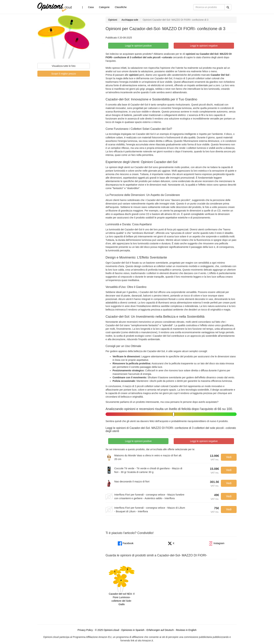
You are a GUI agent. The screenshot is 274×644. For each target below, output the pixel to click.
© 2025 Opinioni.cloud (107, 630)
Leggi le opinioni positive (138, 46)
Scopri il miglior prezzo (64, 74)
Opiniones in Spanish (133, 630)
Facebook (126, 543)
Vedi (229, 457)
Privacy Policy (85, 630)
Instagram (217, 543)
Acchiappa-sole (130, 20)
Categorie (104, 7)
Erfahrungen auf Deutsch (160, 630)
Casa (91, 7)
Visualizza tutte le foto (64, 66)
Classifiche (121, 7)
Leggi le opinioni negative (204, 46)
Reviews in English (186, 630)
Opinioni (113, 20)
